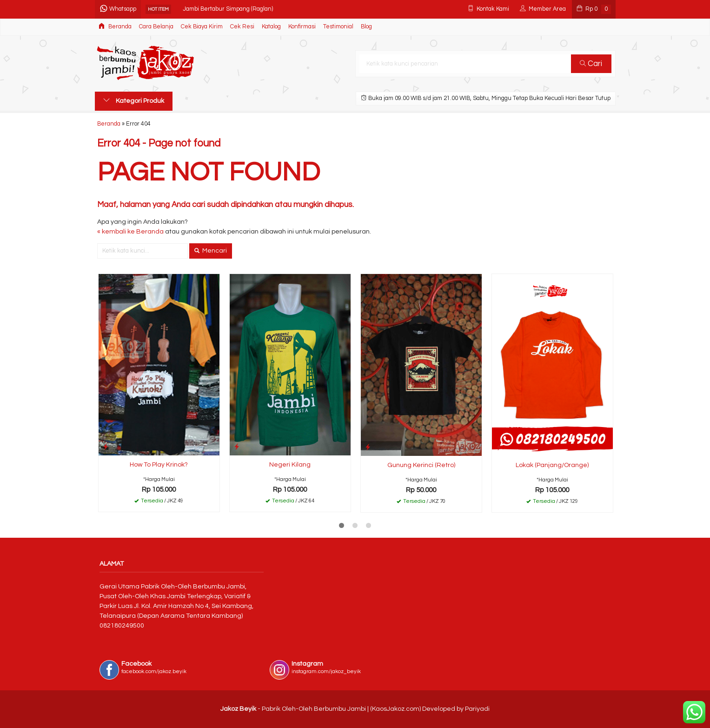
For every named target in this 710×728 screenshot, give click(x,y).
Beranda (115, 26)
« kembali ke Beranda (130, 232)
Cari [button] (591, 64)
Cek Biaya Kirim (202, 27)
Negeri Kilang (290, 465)
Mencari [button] (211, 251)
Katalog (271, 27)
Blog (366, 27)
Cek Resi (242, 27)
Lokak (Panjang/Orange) (552, 465)
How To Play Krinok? (159, 465)
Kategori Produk (134, 100)
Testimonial (338, 27)
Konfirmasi (302, 27)
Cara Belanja (156, 27)
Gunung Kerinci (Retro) (421, 465)
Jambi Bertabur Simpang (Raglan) (228, 9)
